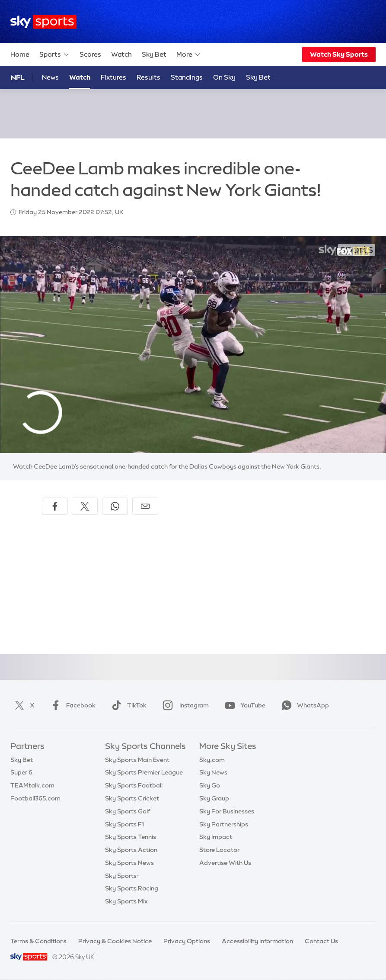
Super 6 (21, 772)
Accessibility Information (257, 941)
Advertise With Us (225, 863)
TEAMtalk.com (32, 785)
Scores (90, 54)
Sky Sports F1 (124, 824)
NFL (18, 77)
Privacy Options (187, 941)
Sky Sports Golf (128, 811)
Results (148, 77)
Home (20, 54)
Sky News (213, 772)
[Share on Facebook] (55, 506)
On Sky (224, 77)
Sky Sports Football (134, 785)
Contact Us (321, 941)
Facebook (71, 705)
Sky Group (214, 798)
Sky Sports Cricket (132, 798)
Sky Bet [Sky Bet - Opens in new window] (258, 77)
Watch (121, 54)
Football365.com (35, 798)
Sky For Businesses (227, 811)
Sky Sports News (129, 863)
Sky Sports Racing (132, 888)
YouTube (243, 705)
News (50, 77)
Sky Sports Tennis (131, 837)
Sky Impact (216, 837)
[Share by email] (145, 506)
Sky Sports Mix (126, 901)
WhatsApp (303, 705)
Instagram (184, 705)
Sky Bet (154, 54)
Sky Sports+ (122, 876)
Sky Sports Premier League (144, 772)
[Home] (43, 22)
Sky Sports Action (131, 850)
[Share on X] (85, 506)
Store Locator (219, 850)
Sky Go (210, 785)
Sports (54, 55)
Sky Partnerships (224, 824)
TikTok (127, 705)
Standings (187, 77)
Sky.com (212, 760)
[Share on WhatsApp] (115, 506)
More (189, 55)
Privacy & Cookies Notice (115, 941)
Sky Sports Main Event (137, 760)
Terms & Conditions (38, 941)
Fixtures (113, 77)
